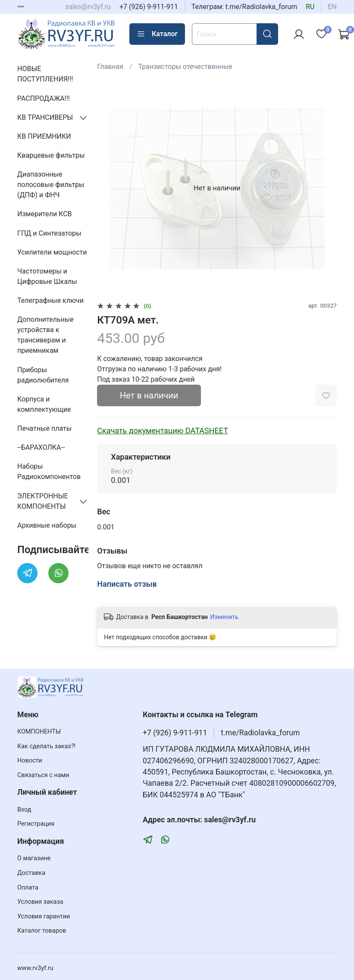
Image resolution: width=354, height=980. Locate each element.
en (332, 7)
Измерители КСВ (45, 214)
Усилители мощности (52, 252)
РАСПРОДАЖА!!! (44, 98)
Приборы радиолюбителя (43, 375)
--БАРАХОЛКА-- (41, 447)
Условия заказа (40, 902)
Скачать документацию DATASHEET (163, 431)
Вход (24, 810)
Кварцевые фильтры (51, 155)
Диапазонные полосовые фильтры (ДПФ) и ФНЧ (51, 185)
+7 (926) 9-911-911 (149, 7)
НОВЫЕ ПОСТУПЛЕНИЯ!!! (45, 74)
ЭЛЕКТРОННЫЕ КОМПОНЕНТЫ (43, 501)
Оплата (28, 888)
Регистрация (36, 824)
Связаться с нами (43, 775)
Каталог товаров (42, 931)
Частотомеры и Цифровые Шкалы (47, 276)
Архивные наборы (47, 525)
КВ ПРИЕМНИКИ (44, 136)
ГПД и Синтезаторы (49, 233)
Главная (110, 67)
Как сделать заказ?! (46, 746)
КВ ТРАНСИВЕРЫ (45, 117)
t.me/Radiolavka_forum (260, 733)
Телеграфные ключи (50, 300)
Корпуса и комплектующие (44, 404)
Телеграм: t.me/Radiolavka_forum (244, 7)
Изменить (224, 617)
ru (310, 7)
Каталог (157, 34)
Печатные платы (44, 428)
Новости (30, 761)
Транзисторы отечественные (185, 67)
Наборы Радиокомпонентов (49, 471)
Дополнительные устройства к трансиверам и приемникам (45, 335)
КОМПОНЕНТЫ (39, 732)
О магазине (34, 858)
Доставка (31, 873)
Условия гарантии (44, 916)
